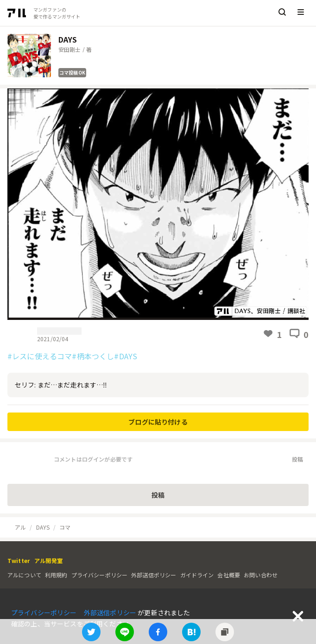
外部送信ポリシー (154, 575)
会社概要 (229, 575)
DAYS (43, 527)
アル (20, 527)
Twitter (19, 560)
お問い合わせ (261, 575)
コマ (65, 527)
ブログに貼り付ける (158, 422)
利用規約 (56, 575)
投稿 (297, 459)
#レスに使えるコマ (40, 356)
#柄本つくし (93, 356)
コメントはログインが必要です (93, 459)
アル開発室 (48, 560)
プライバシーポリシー (100, 575)
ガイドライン (197, 575)
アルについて (24, 575)
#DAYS (126, 356)
